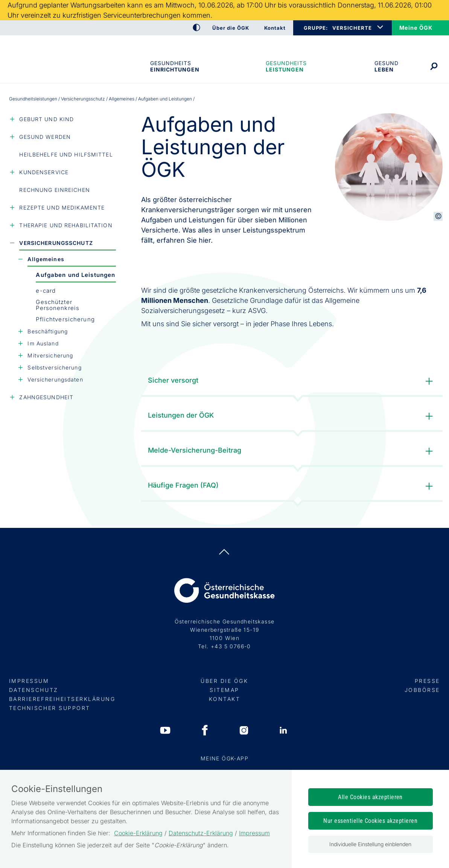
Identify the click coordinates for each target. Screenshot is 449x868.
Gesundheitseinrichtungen (174, 66)
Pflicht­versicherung (65, 319)
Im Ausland (43, 343)
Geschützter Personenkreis (58, 305)
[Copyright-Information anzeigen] (438, 216)
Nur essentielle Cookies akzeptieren (370, 821)
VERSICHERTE (352, 28)
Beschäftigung (48, 331)
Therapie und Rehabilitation (66, 225)
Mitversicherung (50, 355)
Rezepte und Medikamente (62, 207)
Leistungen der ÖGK (292, 416)
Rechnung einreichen (54, 190)
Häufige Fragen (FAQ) (292, 486)
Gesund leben (387, 66)
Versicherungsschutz (83, 99)
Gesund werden (45, 137)
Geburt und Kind (46, 119)
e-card (46, 291)
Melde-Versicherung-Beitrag (292, 451)
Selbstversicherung (54, 367)
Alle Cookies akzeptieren (370, 797)
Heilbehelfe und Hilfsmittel (66, 154)
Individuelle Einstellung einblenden (370, 844)
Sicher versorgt (292, 381)
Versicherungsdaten (55, 379)
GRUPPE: (316, 28)
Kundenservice (44, 172)
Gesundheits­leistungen (286, 66)
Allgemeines (122, 99)
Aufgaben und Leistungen (75, 275)
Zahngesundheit (46, 397)
